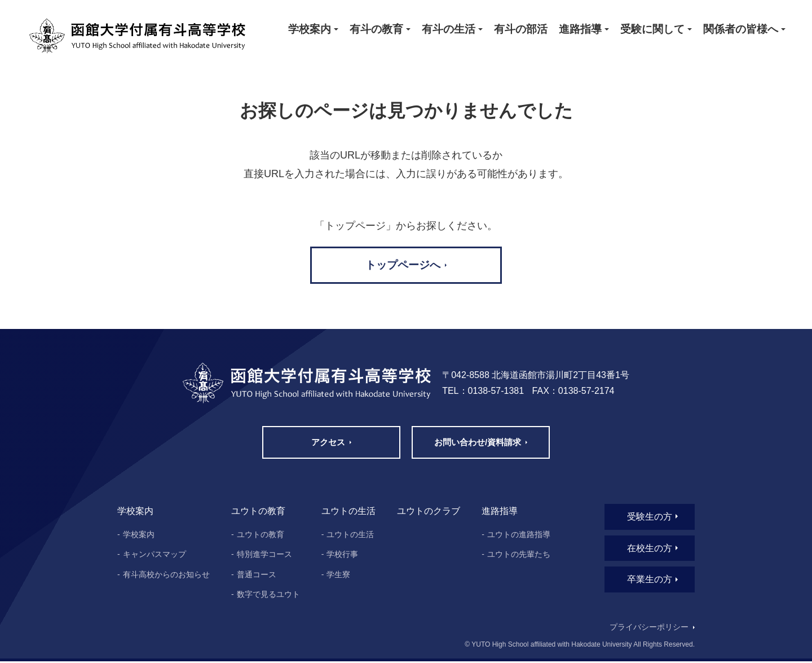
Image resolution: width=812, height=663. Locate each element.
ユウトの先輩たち (519, 556)
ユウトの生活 (350, 535)
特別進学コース (264, 556)
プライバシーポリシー (648, 629)
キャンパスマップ (155, 556)
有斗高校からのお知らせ (166, 576)
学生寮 (338, 576)
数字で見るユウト (268, 596)
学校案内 (139, 535)
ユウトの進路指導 (519, 535)
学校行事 (342, 556)
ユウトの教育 (261, 535)
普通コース (257, 576)
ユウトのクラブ (429, 513)
